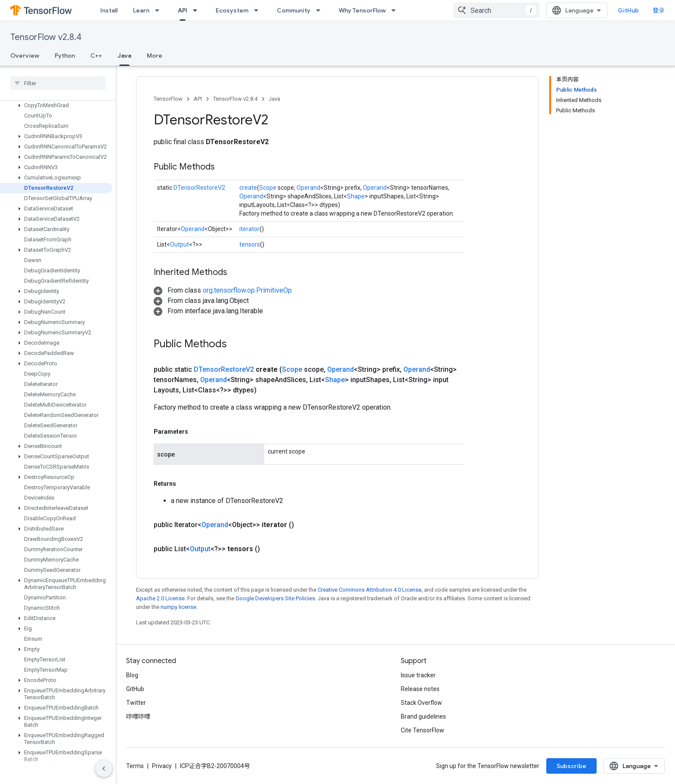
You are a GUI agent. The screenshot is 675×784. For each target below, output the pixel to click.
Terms (135, 766)
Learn (141, 10)
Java (274, 99)
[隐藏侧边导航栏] (104, 769)
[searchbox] (58, 83)
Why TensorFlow (362, 10)
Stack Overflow (421, 703)
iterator (249, 229)
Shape (356, 196)
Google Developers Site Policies (275, 598)
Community (294, 10)
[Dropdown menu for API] (198, 10)
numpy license (178, 607)
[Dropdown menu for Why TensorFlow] (396, 10)
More (155, 56)
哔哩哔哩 (138, 716)
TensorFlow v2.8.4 (46, 37)
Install (109, 10)
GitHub (628, 10)
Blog (132, 675)
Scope (268, 188)
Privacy (162, 766)
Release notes (420, 689)
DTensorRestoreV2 (199, 188)
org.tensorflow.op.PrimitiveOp (247, 290)
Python (65, 56)
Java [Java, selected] (124, 56)
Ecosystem (232, 10)
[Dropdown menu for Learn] (160, 10)
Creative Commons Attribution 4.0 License (370, 590)
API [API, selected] (183, 10)
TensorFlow (168, 99)
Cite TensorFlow (423, 730)
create (248, 188)
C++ (96, 56)
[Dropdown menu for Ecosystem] (259, 10)
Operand (308, 188)
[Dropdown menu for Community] (321, 10)
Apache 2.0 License (160, 598)
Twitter (136, 703)
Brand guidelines (423, 716)
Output (180, 244)
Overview (25, 56)
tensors (250, 244)
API (198, 99)
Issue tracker (418, 675)
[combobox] (496, 10)
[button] (56, 105)
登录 (659, 10)
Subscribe (571, 766)
